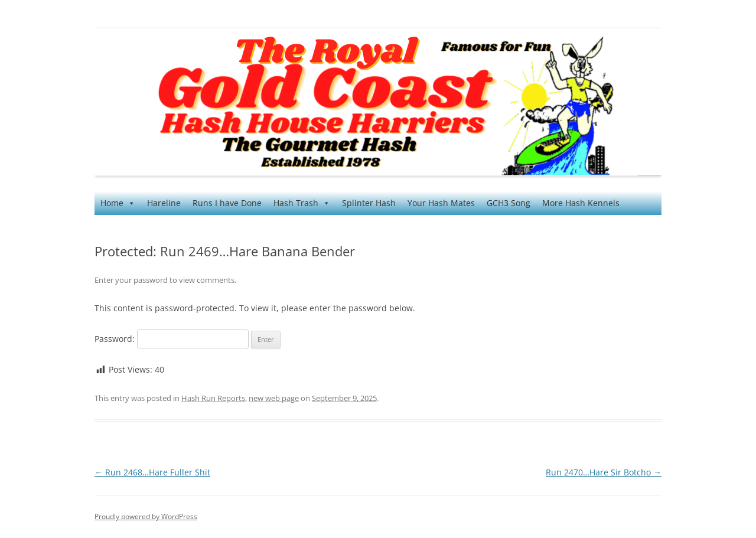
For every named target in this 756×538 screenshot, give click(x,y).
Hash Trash (302, 203)
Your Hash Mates (441, 203)
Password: (172, 339)
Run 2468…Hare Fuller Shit (152, 472)
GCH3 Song (509, 203)
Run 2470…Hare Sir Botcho (604, 472)
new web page (274, 398)
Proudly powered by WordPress (146, 516)
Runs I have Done (227, 203)
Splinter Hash (369, 203)
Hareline (164, 203)
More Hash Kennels (581, 203)
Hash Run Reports (213, 398)
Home (118, 203)
